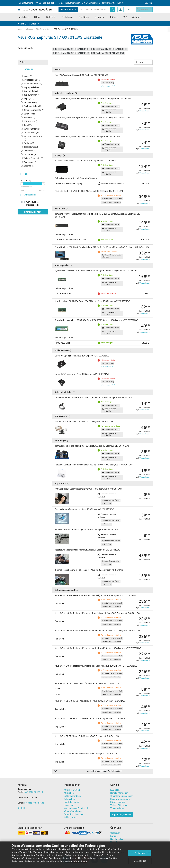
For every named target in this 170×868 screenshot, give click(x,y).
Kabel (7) (28, 125)
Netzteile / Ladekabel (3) (33, 138)
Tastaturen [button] (67, 17)
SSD (125, 17)
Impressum (69, 805)
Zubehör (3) (29, 166)
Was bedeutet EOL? (108, 86)
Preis (26, 174)
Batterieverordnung (73, 796)
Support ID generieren (122, 815)
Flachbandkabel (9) (32, 106)
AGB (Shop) (69, 793)
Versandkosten (145, 111)
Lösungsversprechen (69, 3)
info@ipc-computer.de (34, 803)
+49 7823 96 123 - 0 (34, 792)
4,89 (141, 3)
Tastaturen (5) (30, 154)
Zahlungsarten (70, 817)
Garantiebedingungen (74, 814)
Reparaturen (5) (31, 147)
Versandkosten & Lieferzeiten (77, 808)
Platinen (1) (29, 143)
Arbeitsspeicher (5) (32, 80)
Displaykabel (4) (31, 91)
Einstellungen (140, 861)
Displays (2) (29, 99)
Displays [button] (99, 17)
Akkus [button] (37, 17)
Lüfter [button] (113, 17)
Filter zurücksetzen (33, 212)
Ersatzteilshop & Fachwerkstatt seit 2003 (102, 3)
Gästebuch (115, 833)
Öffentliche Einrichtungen (122, 796)
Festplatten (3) (30, 102)
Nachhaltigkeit (117, 839)
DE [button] (129, 9)
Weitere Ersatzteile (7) (33, 158)
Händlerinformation (119, 793)
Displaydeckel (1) (31, 87)
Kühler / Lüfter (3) (32, 129)
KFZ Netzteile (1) (31, 121)
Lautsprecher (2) (31, 133)
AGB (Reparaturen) (73, 790)
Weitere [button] (136, 17)
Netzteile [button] (51, 17)
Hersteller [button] (23, 17)
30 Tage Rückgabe (46, 3)
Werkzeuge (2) (30, 162)
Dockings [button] (84, 17)
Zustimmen (140, 853)
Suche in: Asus (68, 9)
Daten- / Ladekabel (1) (34, 84)
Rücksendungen (118, 802)
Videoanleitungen (118, 808)
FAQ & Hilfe (115, 790)
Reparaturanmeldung (120, 799)
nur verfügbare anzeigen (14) (33, 203)
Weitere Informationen (76, 861)
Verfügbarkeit (30, 195)
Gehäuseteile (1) (31, 114)
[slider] (22, 184)
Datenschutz (70, 799)
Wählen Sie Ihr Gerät (29, 24)
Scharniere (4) (30, 151)
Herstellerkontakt (72, 802)
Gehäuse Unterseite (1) (34, 110)
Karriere (114, 836)
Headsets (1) (29, 118)
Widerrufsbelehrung (73, 811)
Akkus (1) (28, 76)
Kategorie (28, 69)
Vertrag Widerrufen (119, 805)
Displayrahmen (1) (32, 95)
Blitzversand (26, 3)
